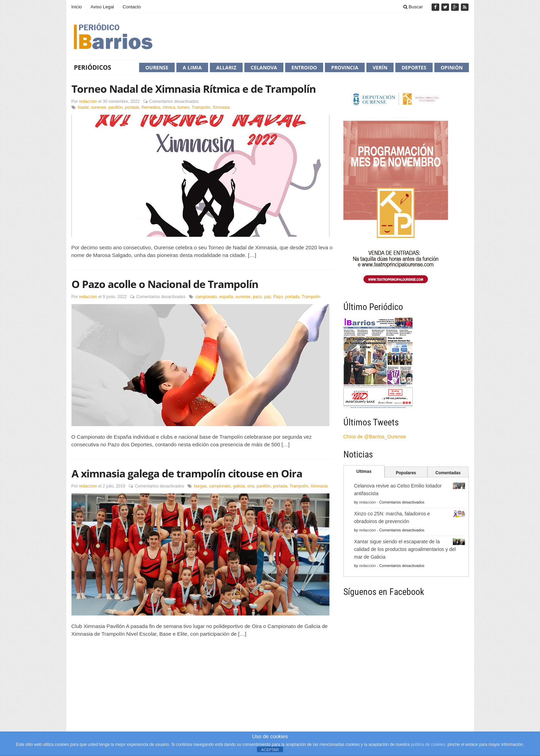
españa (226, 297)
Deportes (414, 67)
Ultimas (364, 471)
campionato (206, 297)
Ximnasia (221, 107)
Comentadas (448, 473)
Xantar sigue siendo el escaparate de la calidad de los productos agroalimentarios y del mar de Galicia (405, 549)
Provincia (345, 67)
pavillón (116, 107)
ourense (98, 107)
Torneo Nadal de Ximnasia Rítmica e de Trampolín (194, 89)
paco (257, 297)
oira (251, 486)
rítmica (169, 107)
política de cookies (428, 744)
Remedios (151, 107)
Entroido (304, 67)
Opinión (452, 67)
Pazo (278, 297)
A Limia (192, 67)
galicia (239, 486)
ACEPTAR (270, 750)
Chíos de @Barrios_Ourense (375, 437)
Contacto (132, 7)
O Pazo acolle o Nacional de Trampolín (165, 284)
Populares (406, 473)
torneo (183, 107)
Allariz (226, 67)
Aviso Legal (102, 7)
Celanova (264, 67)
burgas (200, 486)
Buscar (413, 7)
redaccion (88, 101)
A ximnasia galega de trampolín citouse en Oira (187, 473)
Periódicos (93, 67)
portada (132, 107)
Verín (380, 67)
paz (268, 297)
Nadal (83, 107)
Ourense (157, 67)
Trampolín (201, 107)
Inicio (77, 7)
